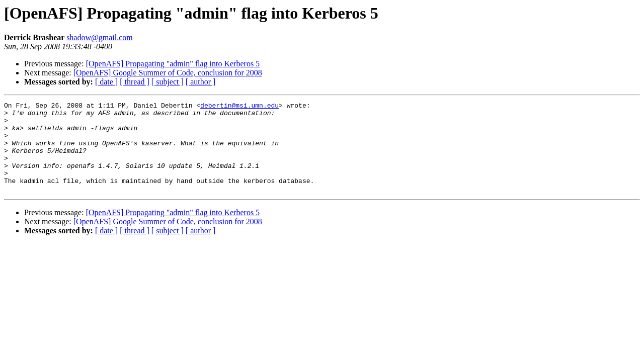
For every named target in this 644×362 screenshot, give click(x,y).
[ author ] (201, 82)
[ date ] (106, 82)
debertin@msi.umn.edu (239, 107)
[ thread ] (135, 82)
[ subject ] (168, 82)
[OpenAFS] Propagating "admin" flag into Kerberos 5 (173, 64)
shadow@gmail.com (100, 37)
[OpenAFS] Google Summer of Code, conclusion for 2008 (168, 73)
